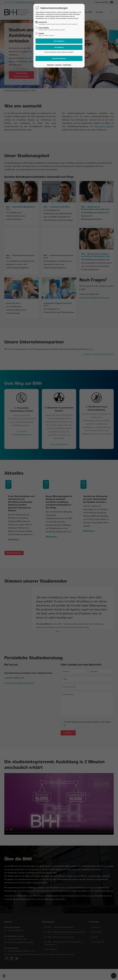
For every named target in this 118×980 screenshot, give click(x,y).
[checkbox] (37, 22)
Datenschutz (51, 65)
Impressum (58, 65)
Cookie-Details (67, 65)
